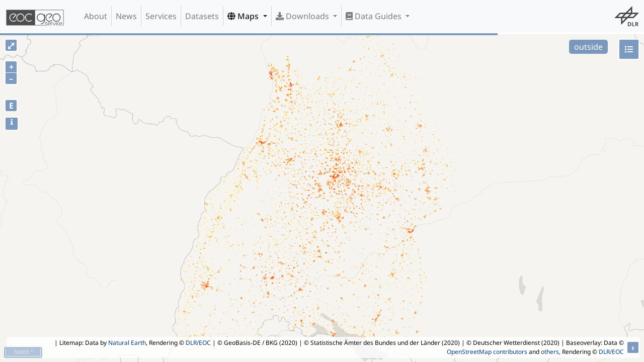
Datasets (202, 16)
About (96, 16)
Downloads (303, 16)
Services (161, 16)
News (126, 16)
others (550, 352)
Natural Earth (127, 343)
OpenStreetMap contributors (487, 352)
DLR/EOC (198, 343)
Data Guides (375, 16)
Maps (244, 16)
